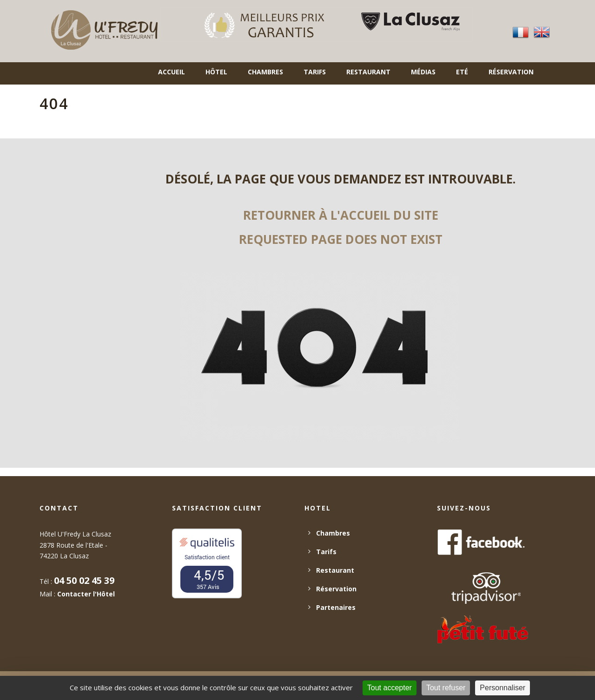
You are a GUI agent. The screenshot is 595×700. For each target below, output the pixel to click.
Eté (462, 72)
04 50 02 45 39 (84, 580)
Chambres (265, 72)
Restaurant (368, 72)
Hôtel (216, 72)
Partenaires (336, 607)
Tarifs (315, 72)
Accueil (172, 72)
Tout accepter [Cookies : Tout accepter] (390, 688)
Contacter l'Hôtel (86, 594)
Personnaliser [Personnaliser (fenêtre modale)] (502, 688)
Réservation (511, 72)
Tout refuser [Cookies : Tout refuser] (446, 688)
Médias (423, 72)
